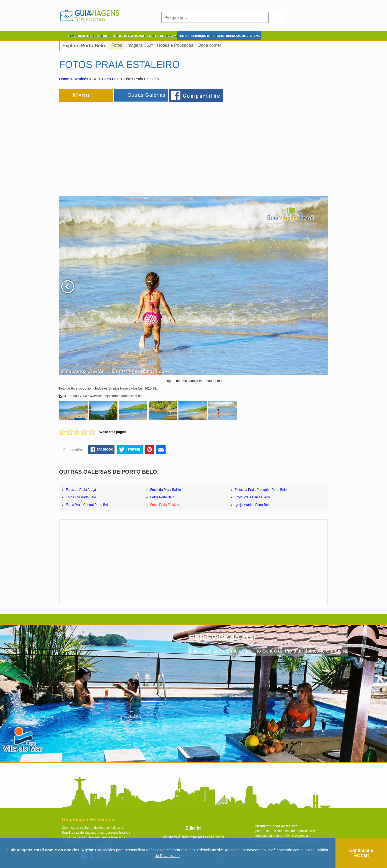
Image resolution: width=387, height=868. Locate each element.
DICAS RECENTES (81, 36)
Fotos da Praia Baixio (166, 490)
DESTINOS (103, 36)
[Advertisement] (118, 146)
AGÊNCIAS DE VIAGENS (243, 36)
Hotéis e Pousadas (175, 45)
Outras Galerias (146, 95)
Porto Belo (111, 79)
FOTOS (117, 36)
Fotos (117, 45)
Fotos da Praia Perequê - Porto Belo (261, 490)
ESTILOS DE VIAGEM (162, 36)
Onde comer (209, 45)
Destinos (81, 79)
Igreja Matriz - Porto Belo (252, 505)
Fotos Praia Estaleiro (165, 505)
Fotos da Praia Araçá (81, 490)
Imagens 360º (139, 45)
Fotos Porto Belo (162, 497)
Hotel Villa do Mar (223, 637)
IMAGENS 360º (135, 36)
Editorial (193, 828)
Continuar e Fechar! (361, 853)
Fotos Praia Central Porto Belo (88, 505)
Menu (81, 95)
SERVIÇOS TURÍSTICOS (207, 36)
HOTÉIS (184, 36)
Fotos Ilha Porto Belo (81, 497)
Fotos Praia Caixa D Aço (252, 497)
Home (64, 79)
